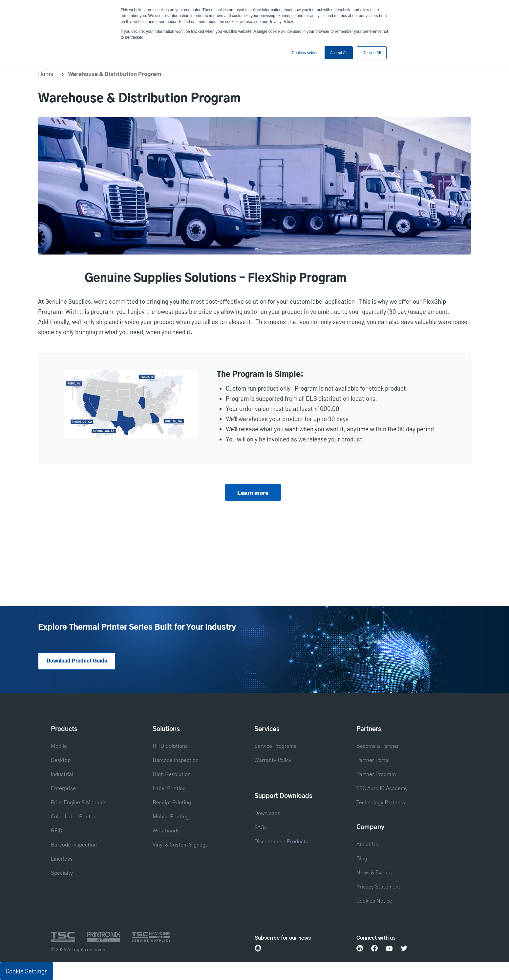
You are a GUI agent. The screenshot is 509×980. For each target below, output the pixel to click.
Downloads (267, 814)
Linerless (62, 860)
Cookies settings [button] (306, 53)
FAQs (261, 828)
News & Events (374, 873)
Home (46, 74)
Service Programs (275, 747)
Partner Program (376, 775)
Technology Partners (381, 803)
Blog (362, 859)
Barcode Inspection (74, 846)
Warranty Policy (273, 761)
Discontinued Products (281, 842)
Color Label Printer (73, 817)
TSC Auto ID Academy (382, 789)
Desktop (61, 761)
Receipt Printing (172, 803)
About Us (367, 845)
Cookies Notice (374, 901)
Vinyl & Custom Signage (180, 846)
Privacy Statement (378, 887)
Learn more (253, 492)
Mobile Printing (171, 817)
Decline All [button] (371, 53)
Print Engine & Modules (79, 803)
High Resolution (172, 775)
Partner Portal (373, 761)
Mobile (59, 747)
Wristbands (166, 832)
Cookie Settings (27, 971)
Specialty (62, 874)
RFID (57, 832)
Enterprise (63, 789)
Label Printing (169, 789)
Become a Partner (378, 747)
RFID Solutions (170, 747)
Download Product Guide (79, 661)
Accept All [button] (339, 53)
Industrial (62, 775)
